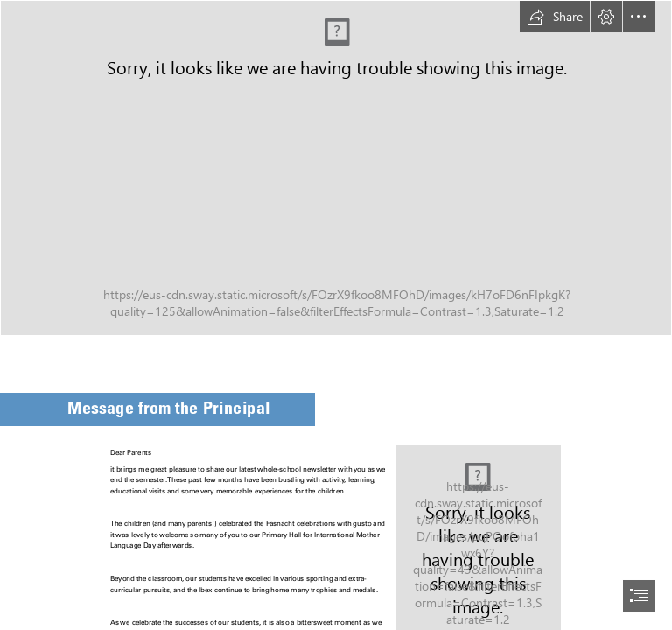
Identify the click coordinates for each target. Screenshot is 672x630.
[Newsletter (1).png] (336, 168)
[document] (336, 315)
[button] (555, 17)
